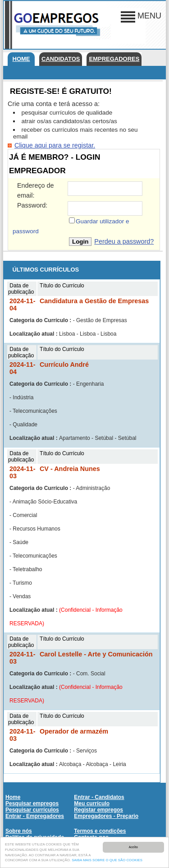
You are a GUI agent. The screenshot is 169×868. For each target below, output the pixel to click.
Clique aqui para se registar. (55, 145)
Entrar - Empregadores (35, 816)
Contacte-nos (91, 837)
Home (21, 59)
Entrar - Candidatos (99, 797)
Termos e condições (100, 831)
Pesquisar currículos (32, 810)
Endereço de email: (36, 190)
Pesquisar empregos (32, 803)
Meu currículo (92, 803)
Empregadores (114, 59)
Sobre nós (19, 831)
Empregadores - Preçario (106, 816)
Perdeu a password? (124, 241)
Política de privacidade (35, 837)
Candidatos (61, 59)
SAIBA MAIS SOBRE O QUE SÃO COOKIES (107, 863)
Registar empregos (98, 810)
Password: (32, 205)
